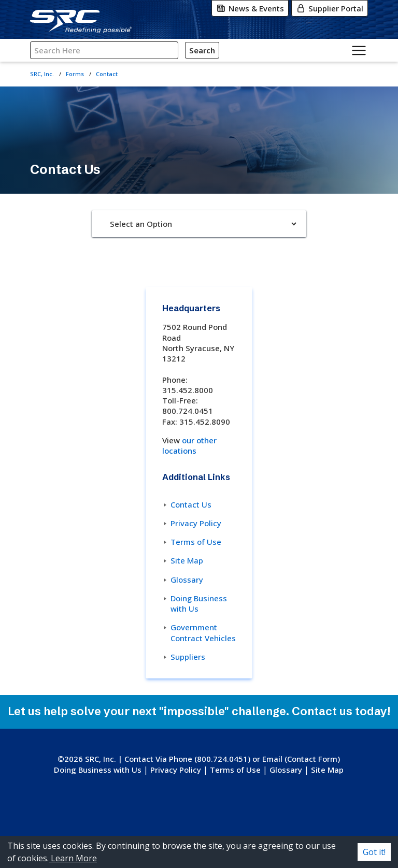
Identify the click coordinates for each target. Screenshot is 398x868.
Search (202, 50)
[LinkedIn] (230, 813)
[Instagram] (187, 813)
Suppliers (188, 657)
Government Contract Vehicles (203, 632)
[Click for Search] (221, 50)
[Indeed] (221, 833)
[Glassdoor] (205, 833)
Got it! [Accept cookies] (374, 852)
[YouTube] (183, 833)
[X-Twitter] (167, 813)
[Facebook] (208, 813)
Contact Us (191, 504)
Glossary (187, 580)
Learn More (73, 858)
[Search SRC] (104, 50)
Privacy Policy (196, 523)
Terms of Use (196, 542)
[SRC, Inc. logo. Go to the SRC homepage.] (199, 756)
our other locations (189, 445)
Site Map (187, 560)
